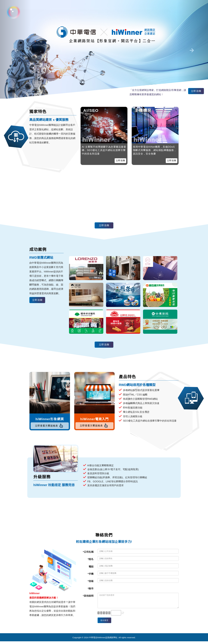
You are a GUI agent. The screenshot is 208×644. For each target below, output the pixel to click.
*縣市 (91, 590)
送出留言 (106, 622)
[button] (16, 49)
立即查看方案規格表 (50, 426)
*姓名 (91, 561)
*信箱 (91, 583)
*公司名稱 (88, 553)
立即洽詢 (195, 92)
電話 (91, 568)
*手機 (91, 575)
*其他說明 (88, 597)
